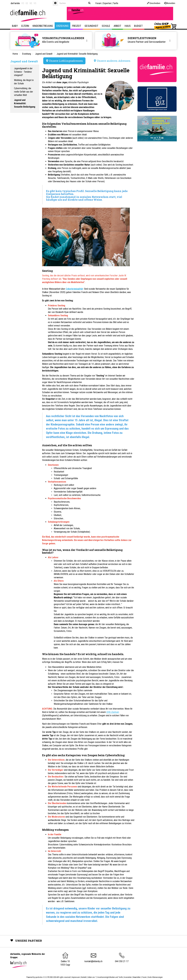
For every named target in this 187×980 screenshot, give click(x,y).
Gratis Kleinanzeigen (155, 977)
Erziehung (62, 26)
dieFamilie (15, 3)
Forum (98, 3)
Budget (138, 26)
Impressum (76, 977)
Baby (15, 26)
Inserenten (128, 977)
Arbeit (117, 26)
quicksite (39, 977)
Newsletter (137, 977)
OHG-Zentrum (113, 712)
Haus (128, 26)
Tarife (116, 3)
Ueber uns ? (92, 977)
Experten (107, 3)
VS (35, 3)
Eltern (25, 26)
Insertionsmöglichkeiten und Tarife (110, 977)
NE (31, 3)
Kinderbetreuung (43, 26)
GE (27, 3)
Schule (106, 26)
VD (23, 3)
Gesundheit (91, 26)
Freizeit (77, 26)
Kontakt (84, 977)
